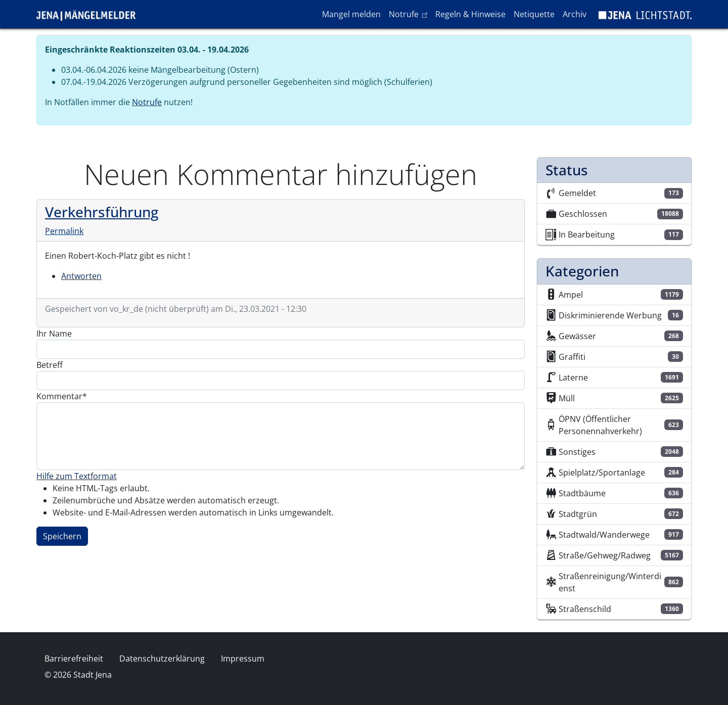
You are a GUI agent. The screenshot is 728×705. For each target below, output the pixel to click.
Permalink (64, 231)
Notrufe (410, 14)
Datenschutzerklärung (162, 659)
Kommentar (59, 396)
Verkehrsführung (102, 212)
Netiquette (534, 14)
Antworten (81, 276)
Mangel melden (351, 14)
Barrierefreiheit (74, 659)
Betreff (50, 365)
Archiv (575, 14)
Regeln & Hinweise (470, 14)
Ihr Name (54, 334)
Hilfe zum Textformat (77, 476)
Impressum (243, 659)
